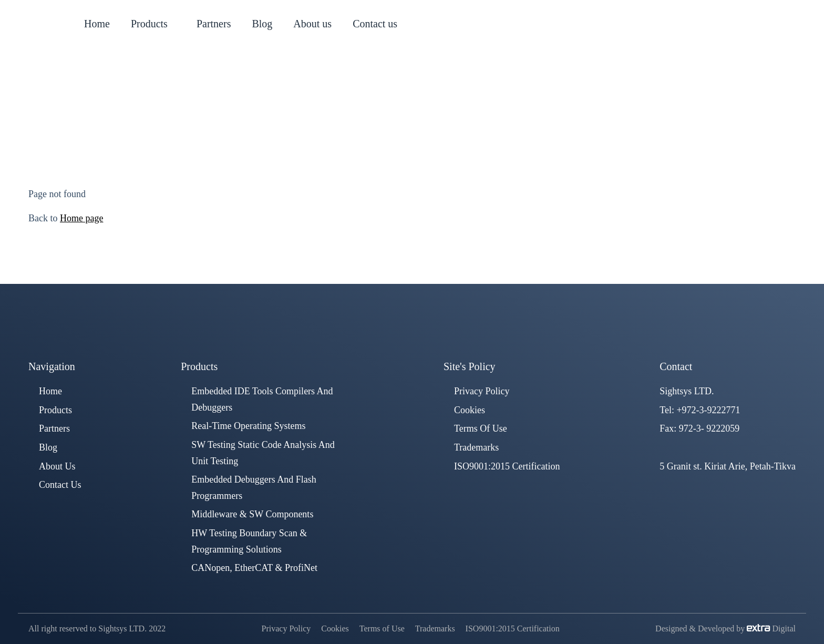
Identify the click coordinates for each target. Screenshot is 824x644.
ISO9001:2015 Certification (507, 466)
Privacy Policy (482, 391)
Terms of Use (481, 428)
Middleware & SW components (252, 514)
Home (358, 112)
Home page (81, 218)
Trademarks (476, 447)
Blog (48, 447)
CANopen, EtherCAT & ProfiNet (254, 568)
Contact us (60, 485)
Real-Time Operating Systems (248, 426)
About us (57, 466)
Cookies (470, 410)
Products (55, 410)
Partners (54, 428)
